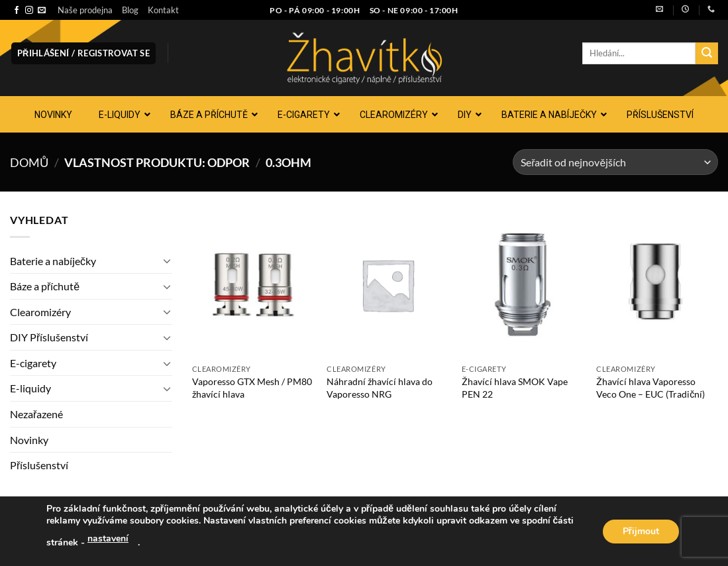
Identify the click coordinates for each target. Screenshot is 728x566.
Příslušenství (39, 465)
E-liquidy (30, 388)
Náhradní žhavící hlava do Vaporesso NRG (380, 388)
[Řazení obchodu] (615, 162)
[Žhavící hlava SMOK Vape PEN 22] (523, 284)
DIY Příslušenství (49, 337)
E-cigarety (33, 363)
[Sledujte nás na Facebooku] (17, 11)
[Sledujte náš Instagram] (29, 11)
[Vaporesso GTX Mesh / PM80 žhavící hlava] (253, 284)
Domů (29, 162)
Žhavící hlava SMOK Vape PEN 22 (515, 388)
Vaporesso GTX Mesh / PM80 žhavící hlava (252, 388)
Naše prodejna (85, 10)
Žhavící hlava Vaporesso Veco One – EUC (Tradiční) (650, 388)
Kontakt (163, 10)
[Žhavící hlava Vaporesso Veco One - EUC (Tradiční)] (657, 284)
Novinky (29, 440)
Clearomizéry (40, 312)
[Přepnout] (167, 260)
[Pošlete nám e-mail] (42, 11)
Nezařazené (36, 414)
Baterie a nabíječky (53, 261)
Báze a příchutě (45, 286)
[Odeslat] (707, 54)
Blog (130, 10)
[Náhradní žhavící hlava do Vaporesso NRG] (388, 284)
